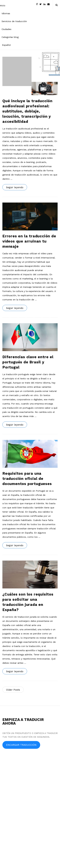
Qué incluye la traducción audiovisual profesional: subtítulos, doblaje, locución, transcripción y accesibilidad (27, 111)
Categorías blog (10, 37)
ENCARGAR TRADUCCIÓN (21, 745)
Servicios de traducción (14, 21)
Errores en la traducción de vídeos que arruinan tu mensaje (29, 241)
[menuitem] (14, 45)
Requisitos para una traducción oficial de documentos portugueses (27, 479)
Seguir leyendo (15, 187)
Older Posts (13, 690)
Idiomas (6, 13)
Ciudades (6, 29)
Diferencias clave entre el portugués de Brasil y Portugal (28, 362)
